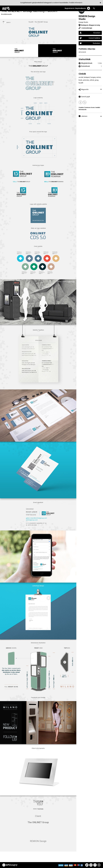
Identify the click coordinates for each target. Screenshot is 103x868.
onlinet (92, 80)
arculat (81, 77)
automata (86, 80)
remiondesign (87, 28)
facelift (81, 83)
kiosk (80, 80)
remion (99, 77)
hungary (93, 77)
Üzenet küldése (95, 38)
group (97, 80)
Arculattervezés (6, 14)
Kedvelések (85, 66)
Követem (97, 33)
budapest (87, 77)
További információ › (76, 3)
